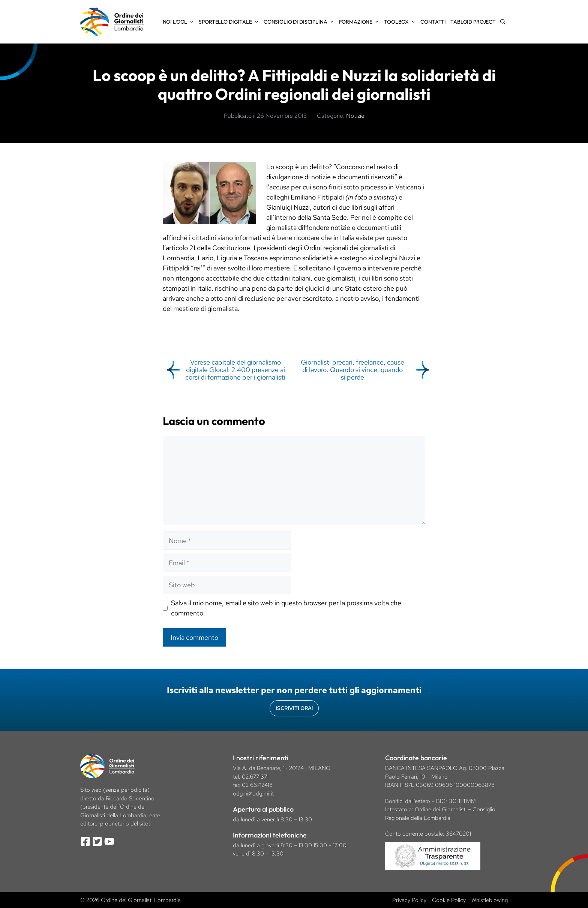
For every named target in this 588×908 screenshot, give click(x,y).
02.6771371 (255, 777)
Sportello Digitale (230, 22)
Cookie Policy (449, 900)
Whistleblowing (490, 900)
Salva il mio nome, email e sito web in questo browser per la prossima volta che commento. (286, 608)
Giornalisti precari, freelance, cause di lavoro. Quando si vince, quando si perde (352, 370)
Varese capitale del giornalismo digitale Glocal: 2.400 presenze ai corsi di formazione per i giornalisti (235, 370)
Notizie (355, 116)
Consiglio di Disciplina (300, 22)
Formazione (361, 22)
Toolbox (401, 22)
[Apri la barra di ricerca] (503, 22)
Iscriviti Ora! (294, 708)
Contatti (433, 22)
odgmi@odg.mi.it (253, 794)
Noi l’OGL (180, 22)
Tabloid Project (473, 22)
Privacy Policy (409, 900)
